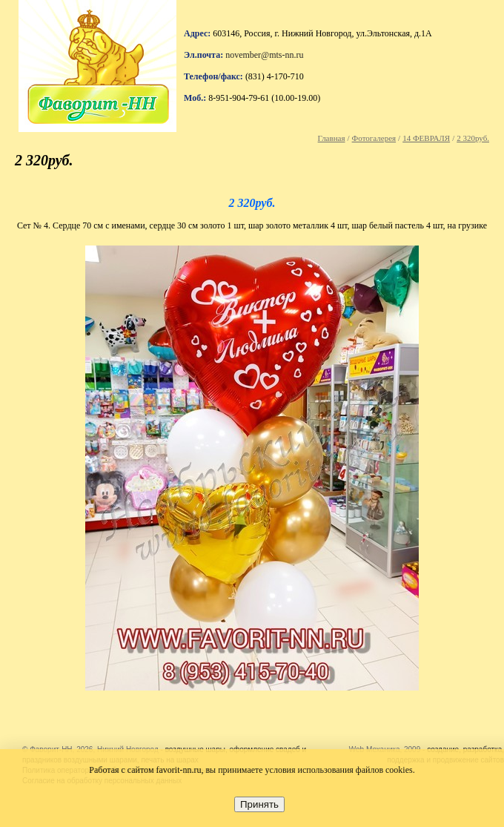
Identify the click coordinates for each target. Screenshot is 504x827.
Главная (332, 138)
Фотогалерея (374, 138)
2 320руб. (473, 138)
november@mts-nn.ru (264, 55)
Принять (259, 804)
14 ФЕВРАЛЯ (426, 138)
